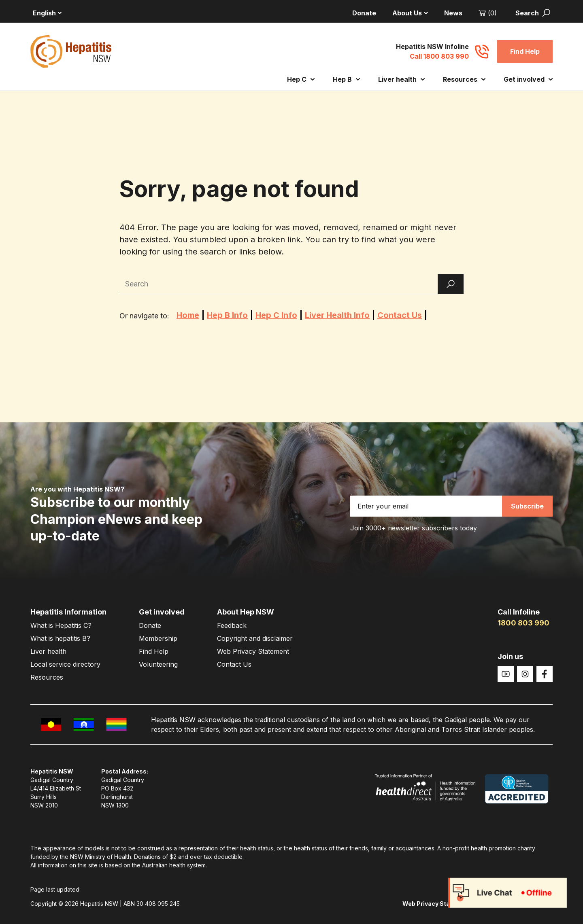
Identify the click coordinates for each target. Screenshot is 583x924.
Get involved (528, 79)
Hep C (301, 79)
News (453, 13)
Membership (158, 638)
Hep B (346, 79)
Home (188, 315)
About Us (410, 13)
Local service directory (65, 664)
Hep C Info (276, 315)
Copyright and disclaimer (255, 638)
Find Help (525, 51)
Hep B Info (227, 315)
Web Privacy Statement (253, 651)
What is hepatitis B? (60, 638)
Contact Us (400, 315)
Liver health (401, 79)
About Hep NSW (246, 612)
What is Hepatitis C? (61, 625)
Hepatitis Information (68, 612)
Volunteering (158, 664)
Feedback (232, 625)
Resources (464, 79)
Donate (364, 13)
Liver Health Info (337, 315)
